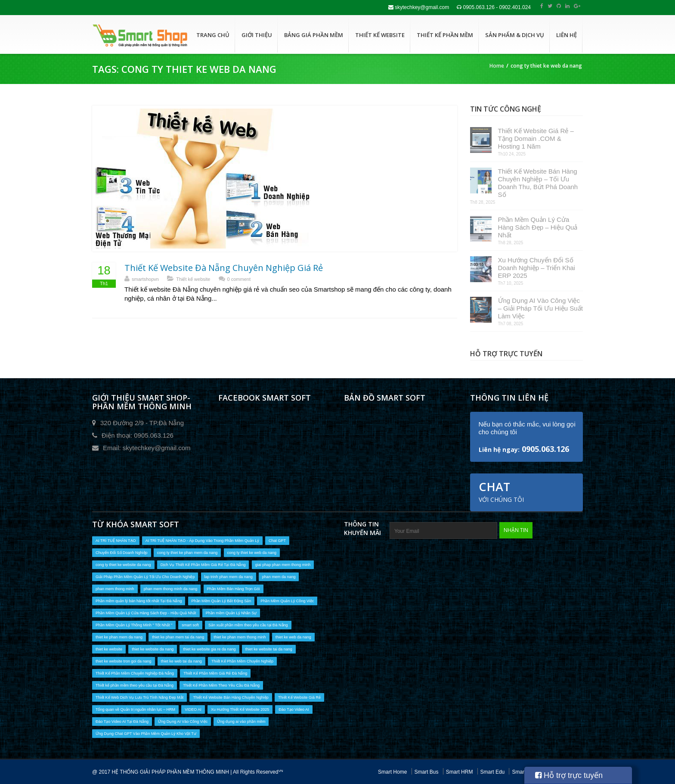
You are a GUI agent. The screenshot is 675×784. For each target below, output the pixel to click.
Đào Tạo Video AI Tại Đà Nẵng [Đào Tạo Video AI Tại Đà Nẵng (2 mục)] (122, 722)
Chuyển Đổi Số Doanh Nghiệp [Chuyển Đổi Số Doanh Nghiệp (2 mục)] (122, 553)
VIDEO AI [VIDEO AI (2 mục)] (193, 709)
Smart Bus (427, 772)
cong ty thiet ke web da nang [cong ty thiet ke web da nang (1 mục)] (252, 553)
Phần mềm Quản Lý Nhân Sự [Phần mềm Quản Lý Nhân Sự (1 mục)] (231, 613)
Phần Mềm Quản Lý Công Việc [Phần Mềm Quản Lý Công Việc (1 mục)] (287, 601)
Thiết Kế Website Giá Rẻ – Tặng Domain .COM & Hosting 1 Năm (536, 138)
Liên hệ (567, 35)
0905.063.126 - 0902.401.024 (494, 7)
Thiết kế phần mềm (445, 35)
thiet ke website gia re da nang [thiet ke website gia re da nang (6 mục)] (209, 649)
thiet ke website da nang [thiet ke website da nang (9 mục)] (153, 649)
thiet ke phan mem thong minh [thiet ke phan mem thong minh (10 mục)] (240, 637)
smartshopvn (145, 279)
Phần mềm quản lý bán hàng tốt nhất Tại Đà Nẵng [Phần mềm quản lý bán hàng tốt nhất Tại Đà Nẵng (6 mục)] (139, 601)
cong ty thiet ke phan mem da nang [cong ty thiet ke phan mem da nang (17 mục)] (187, 553)
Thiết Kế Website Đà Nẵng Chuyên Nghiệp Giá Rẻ (224, 268)
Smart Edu (493, 772)
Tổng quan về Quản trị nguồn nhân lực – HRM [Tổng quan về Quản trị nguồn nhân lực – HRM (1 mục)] (135, 709)
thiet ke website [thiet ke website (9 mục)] (109, 649)
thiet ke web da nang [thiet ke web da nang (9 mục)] (293, 637)
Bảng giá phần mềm (314, 35)
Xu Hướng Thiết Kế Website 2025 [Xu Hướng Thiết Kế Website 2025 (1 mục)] (240, 709)
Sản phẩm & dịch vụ (515, 35)
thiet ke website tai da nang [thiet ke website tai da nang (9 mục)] (269, 649)
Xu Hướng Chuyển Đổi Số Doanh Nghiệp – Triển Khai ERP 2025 (537, 268)
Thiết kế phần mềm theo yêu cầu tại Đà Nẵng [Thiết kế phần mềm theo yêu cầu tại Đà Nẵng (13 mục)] (135, 685)
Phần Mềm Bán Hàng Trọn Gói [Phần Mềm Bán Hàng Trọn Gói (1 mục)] (234, 589)
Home (497, 66)
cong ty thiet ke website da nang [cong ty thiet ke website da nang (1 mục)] (123, 565)
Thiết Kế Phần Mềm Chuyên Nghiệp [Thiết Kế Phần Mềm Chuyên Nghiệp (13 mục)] (242, 661)
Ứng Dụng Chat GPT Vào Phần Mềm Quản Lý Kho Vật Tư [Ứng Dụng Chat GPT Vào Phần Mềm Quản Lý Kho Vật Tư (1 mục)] (146, 734)
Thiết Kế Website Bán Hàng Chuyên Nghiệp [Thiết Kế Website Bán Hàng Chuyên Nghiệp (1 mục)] (231, 697)
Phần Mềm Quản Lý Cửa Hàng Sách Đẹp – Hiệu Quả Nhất (538, 227)
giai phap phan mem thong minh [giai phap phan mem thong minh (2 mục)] (283, 565)
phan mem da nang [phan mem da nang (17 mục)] (279, 577)
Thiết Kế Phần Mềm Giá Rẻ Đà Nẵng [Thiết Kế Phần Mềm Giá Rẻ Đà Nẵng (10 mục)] (215, 673)
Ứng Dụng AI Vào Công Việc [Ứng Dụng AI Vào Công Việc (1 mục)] (183, 722)
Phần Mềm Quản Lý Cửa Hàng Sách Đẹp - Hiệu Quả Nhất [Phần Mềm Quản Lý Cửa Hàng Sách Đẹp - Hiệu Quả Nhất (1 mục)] (146, 613)
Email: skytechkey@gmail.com (147, 448)
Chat (501, 491)
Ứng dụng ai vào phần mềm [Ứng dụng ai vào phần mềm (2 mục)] (241, 722)
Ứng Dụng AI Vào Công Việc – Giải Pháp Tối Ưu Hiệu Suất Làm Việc (540, 308)
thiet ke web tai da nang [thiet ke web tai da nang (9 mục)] (181, 661)
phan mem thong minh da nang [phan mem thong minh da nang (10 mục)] (171, 589)
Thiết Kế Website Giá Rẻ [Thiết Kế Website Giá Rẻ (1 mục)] (299, 697)
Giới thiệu (257, 35)
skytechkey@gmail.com (419, 7)
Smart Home (392, 772)
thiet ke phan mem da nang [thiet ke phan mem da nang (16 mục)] (119, 637)
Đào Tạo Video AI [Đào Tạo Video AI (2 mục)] (294, 709)
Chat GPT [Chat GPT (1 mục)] (277, 541)
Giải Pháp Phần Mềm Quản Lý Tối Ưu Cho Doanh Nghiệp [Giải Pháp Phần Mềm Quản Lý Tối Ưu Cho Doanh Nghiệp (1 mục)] (145, 577)
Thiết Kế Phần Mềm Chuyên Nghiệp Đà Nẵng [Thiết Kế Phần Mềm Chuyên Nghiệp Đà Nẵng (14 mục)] (135, 673)
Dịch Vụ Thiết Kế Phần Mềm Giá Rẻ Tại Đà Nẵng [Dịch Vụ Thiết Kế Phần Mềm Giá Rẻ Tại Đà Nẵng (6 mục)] (203, 565)
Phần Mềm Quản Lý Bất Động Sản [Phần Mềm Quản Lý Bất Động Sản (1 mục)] (221, 601)
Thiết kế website (380, 35)
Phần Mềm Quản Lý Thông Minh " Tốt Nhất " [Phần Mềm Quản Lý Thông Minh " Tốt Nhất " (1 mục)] (134, 625)
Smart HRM (460, 772)
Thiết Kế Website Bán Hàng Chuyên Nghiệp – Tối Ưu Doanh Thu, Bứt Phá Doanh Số (538, 183)
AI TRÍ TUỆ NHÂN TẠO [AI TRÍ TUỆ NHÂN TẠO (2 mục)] (116, 541)
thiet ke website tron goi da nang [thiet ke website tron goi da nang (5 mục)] (124, 661)
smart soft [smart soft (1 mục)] (190, 625)
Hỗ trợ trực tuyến (569, 775)
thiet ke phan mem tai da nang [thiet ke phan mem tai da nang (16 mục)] (178, 637)
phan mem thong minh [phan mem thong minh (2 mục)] (115, 589)
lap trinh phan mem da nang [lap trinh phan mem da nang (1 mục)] (229, 577)
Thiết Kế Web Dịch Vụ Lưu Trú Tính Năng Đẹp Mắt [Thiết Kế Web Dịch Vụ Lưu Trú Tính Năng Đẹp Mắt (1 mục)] (139, 697)
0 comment (239, 279)
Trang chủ (213, 35)
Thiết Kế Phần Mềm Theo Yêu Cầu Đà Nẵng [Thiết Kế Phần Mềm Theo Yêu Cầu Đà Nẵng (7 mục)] (221, 685)
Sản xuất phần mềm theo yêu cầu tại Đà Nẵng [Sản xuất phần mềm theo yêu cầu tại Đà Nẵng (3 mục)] (248, 625)
